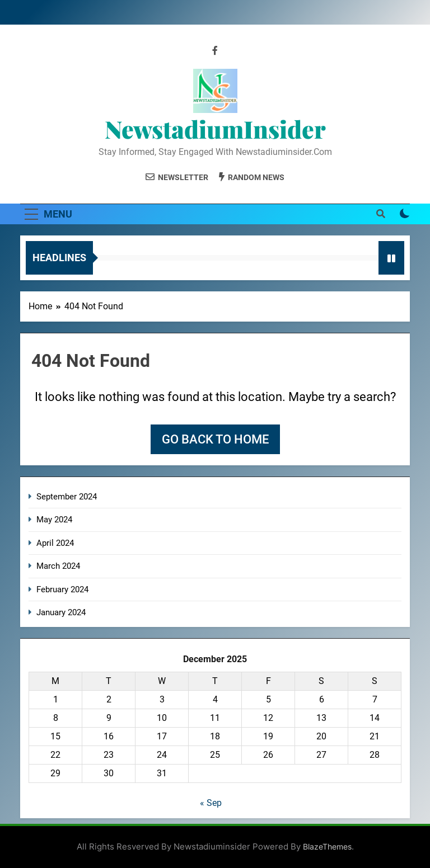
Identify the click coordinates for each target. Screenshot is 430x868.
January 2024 (61, 612)
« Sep (211, 803)
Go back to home (215, 439)
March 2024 (58, 566)
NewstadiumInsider (215, 129)
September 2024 (67, 497)
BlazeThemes (327, 846)
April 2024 (55, 543)
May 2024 (54, 520)
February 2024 (62, 589)
